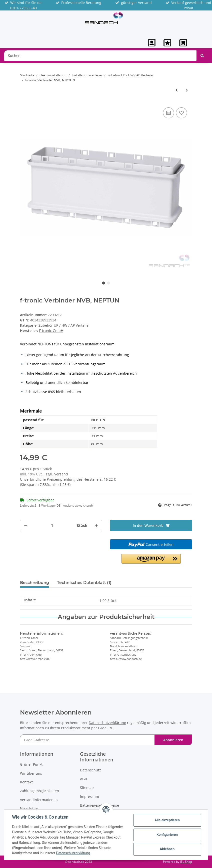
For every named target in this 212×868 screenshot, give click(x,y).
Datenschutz (90, 770)
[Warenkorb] (184, 43)
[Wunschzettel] (167, 43)
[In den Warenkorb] (151, 525)
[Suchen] (100, 56)
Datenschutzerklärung (107, 723)
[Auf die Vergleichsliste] (168, 113)
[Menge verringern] (26, 526)
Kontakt (26, 782)
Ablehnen (167, 849)
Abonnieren (173, 740)
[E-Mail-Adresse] (87, 740)
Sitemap (87, 788)
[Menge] (52, 526)
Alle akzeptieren (167, 820)
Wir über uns (31, 773)
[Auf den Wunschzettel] (181, 113)
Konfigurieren (167, 835)
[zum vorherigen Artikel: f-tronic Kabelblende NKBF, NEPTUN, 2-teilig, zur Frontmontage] (177, 90)
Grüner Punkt (31, 764)
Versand (61, 474)
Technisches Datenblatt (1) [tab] (84, 583)
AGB (83, 779)
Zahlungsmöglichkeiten (39, 791)
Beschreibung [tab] (34, 583)
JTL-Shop (186, 862)
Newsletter (29, 808)
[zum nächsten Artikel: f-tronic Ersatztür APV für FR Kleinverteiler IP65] (187, 90)
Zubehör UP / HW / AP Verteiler (64, 325)
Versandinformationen (39, 800)
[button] (152, 43)
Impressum (89, 796)
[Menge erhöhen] (96, 526)
